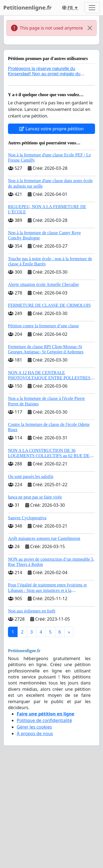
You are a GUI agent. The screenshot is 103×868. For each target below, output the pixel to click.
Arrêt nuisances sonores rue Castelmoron (44, 538)
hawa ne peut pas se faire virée (35, 497)
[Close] (90, 28)
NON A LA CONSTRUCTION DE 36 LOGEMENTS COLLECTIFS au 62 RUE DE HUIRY (49, 456)
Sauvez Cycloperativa (27, 518)
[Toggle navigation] (92, 8)
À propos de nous (35, 734)
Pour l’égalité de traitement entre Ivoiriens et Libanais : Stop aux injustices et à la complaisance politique (47, 590)
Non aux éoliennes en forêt (32, 611)
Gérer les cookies (34, 727)
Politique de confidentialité (44, 720)
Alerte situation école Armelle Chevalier (44, 284)
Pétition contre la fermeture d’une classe (43, 326)
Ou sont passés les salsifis (31, 476)
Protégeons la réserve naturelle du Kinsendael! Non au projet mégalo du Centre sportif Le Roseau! (44, 74)
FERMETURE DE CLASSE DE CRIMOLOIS (49, 305)
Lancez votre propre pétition (51, 129)
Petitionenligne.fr (27, 8)
